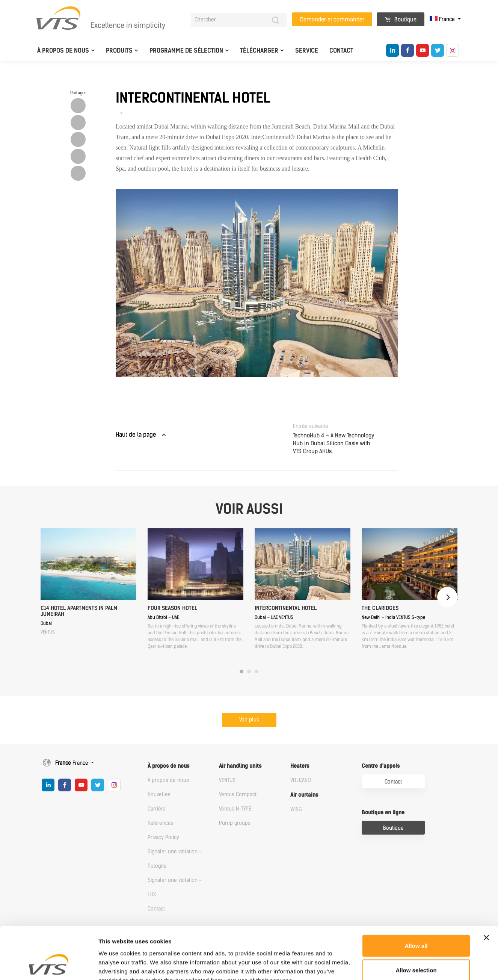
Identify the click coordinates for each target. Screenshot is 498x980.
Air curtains (304, 795)
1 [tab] (241, 671)
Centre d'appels (381, 766)
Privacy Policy (163, 837)
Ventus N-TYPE (235, 809)
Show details (394, 965)
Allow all (416, 900)
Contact (341, 51)
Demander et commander (332, 20)
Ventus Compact (238, 795)
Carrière (157, 809)
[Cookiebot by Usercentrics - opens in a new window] (49, 965)
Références (161, 823)
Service (307, 51)
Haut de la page (136, 435)
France (443, 19)
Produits (119, 51)
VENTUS (227, 780)
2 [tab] (249, 671)
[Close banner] (486, 892)
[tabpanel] (88, 582)
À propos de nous (63, 51)
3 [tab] (257, 671)
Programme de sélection (186, 51)
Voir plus (249, 720)
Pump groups (235, 823)
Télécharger (259, 51)
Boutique (401, 20)
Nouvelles (159, 795)
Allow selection (416, 925)
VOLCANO (301, 780)
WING (296, 809)
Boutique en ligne (383, 813)
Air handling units (240, 766)
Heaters (300, 766)
